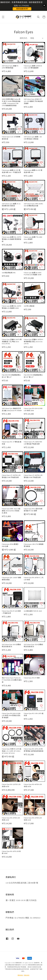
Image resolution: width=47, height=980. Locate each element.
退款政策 (27, 975)
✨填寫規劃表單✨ (22, 9)
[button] (3, 17)
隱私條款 (20, 975)
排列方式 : (24, 38)
